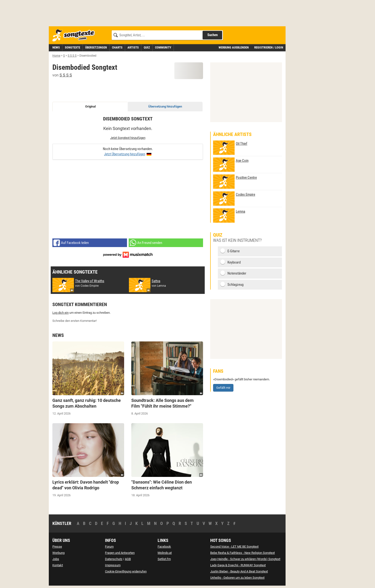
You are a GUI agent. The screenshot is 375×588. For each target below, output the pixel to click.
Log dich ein (61, 313)
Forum (109, 547)
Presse (57, 547)
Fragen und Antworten (120, 553)
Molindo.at (165, 553)
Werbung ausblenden (234, 47)
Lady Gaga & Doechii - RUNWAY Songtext (238, 565)
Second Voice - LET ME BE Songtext (234, 547)
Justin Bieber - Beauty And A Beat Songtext (239, 571)
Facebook (164, 547)
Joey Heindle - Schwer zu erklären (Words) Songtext (245, 559)
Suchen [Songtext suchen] (212, 35)
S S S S (66, 75)
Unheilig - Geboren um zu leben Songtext (237, 578)
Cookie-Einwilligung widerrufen (126, 571)
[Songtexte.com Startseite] (75, 35)
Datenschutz (114, 559)
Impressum (113, 565)
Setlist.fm (164, 559)
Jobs (56, 559)
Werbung (58, 553)
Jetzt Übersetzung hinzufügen (125, 154)
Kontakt (58, 565)
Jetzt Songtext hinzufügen (128, 138)
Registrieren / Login (269, 47)
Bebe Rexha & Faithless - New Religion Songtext (243, 553)
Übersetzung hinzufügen (165, 106)
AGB (128, 559)
